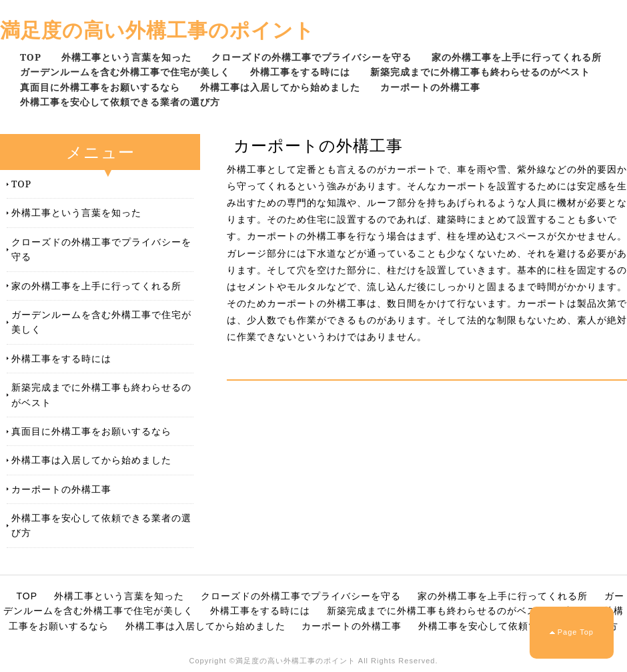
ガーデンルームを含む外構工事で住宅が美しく (125, 72)
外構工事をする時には (300, 72)
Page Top (576, 632)
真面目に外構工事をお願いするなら (100, 87)
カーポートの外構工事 (430, 87)
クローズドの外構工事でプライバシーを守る (311, 57)
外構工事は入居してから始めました (280, 87)
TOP (31, 57)
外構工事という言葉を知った (126, 57)
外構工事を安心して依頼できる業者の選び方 (120, 102)
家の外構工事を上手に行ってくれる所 (517, 57)
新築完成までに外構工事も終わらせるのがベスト (480, 72)
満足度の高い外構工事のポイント (157, 30)
